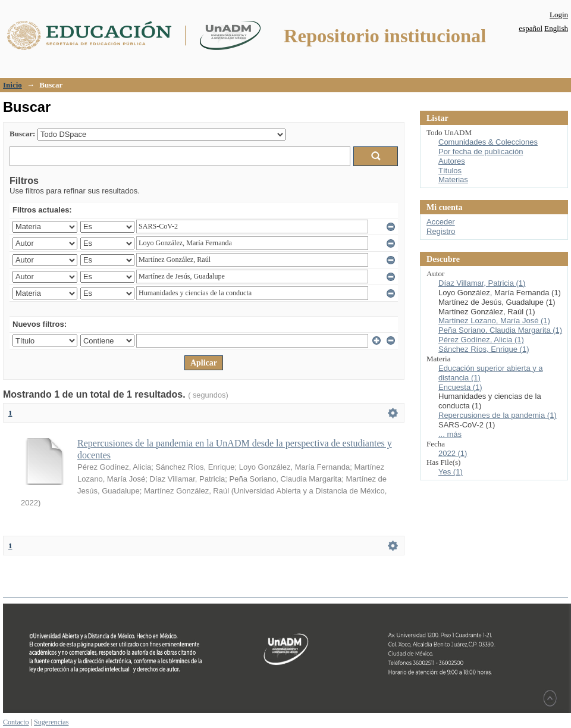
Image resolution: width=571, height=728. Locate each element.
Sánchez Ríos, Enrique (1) (484, 349)
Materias (453, 179)
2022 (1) (453, 453)
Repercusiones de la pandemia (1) (498, 415)
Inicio (12, 85)
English (556, 28)
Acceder (441, 222)
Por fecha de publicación (481, 151)
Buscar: (22, 134)
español (531, 28)
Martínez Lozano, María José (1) (494, 321)
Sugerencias (51, 722)
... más (450, 434)
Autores (452, 161)
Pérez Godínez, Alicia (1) (481, 340)
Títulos (450, 171)
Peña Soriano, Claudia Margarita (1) (500, 330)
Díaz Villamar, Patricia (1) (482, 283)
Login (559, 15)
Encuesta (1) (460, 387)
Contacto (16, 722)
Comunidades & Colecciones (488, 142)
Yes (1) (451, 472)
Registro (441, 231)
